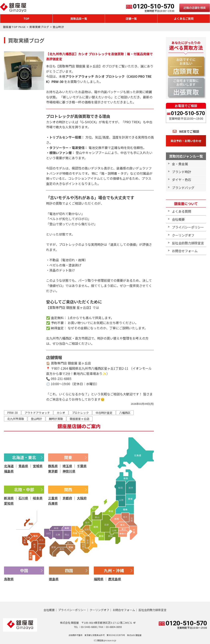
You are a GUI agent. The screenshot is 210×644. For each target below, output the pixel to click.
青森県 (23, 466)
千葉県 (82, 466)
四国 (69, 570)
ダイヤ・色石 (182, 180)
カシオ (61, 413)
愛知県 (9, 503)
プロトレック (80, 413)
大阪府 (82, 498)
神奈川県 (69, 471)
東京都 (53, 471)
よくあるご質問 (184, 18)
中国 (24, 570)
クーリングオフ (183, 235)
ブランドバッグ (183, 188)
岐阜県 (38, 498)
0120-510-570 (150, 8)
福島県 (9, 471)
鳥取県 (9, 579)
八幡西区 (125, 413)
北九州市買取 (16, 419)
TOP (26, 18)
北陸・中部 (24, 489)
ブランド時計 (182, 172)
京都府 (67, 498)
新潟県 (9, 498)
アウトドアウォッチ (37, 413)
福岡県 (99, 579)
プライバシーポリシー (188, 227)
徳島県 (54, 579)
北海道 (9, 466)
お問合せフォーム (185, 251)
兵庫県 (53, 503)
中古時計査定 (104, 413)
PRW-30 (13, 413)
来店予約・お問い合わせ (186, 141)
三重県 (53, 498)
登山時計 (36, 419)
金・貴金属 (180, 164)
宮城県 (38, 466)
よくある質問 (182, 211)
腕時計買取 (56, 419)
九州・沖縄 (114, 570)
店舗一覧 (131, 18)
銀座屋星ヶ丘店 (80, 419)
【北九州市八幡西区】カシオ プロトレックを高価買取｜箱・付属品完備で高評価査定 (99, 56)
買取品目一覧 (79, 18)
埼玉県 (67, 466)
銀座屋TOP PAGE (14, 27)
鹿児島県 (115, 579)
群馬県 (53, 466)
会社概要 (178, 219)
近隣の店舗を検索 (195, 8)
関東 (68, 457)
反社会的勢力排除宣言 (188, 243)
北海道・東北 (24, 457)
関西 (68, 489)
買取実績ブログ (39, 27)
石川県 (23, 498)
